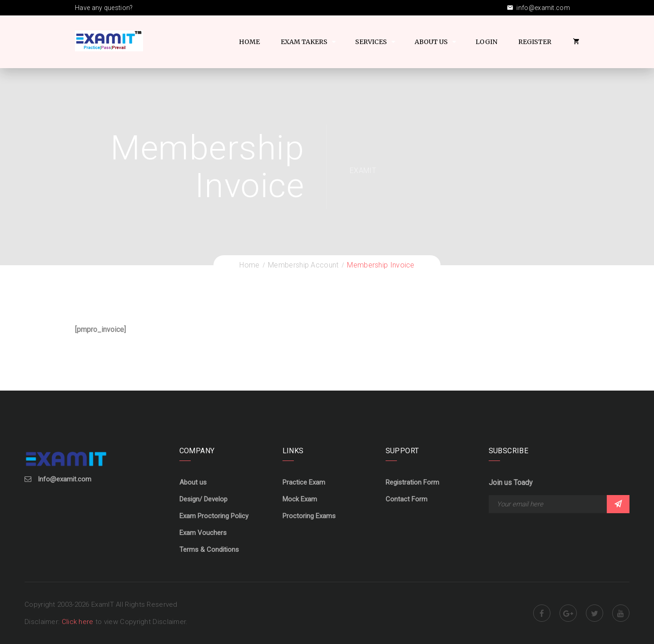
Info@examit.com (64, 479)
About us (193, 482)
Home (249, 42)
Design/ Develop (203, 499)
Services (371, 42)
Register (535, 42)
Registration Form (412, 482)
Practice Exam (304, 482)
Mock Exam (300, 499)
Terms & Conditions (209, 550)
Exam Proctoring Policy (214, 516)
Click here (79, 622)
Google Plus (568, 613)
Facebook (542, 613)
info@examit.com (539, 8)
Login (486, 42)
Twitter (595, 613)
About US (431, 42)
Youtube (621, 613)
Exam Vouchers (203, 533)
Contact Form (406, 499)
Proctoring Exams (309, 516)
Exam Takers (304, 42)
